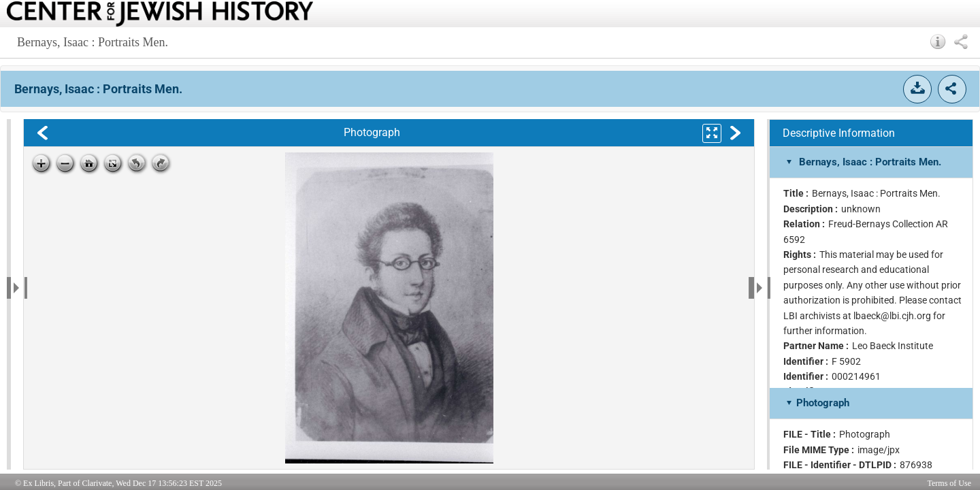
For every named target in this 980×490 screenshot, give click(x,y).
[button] (938, 42)
